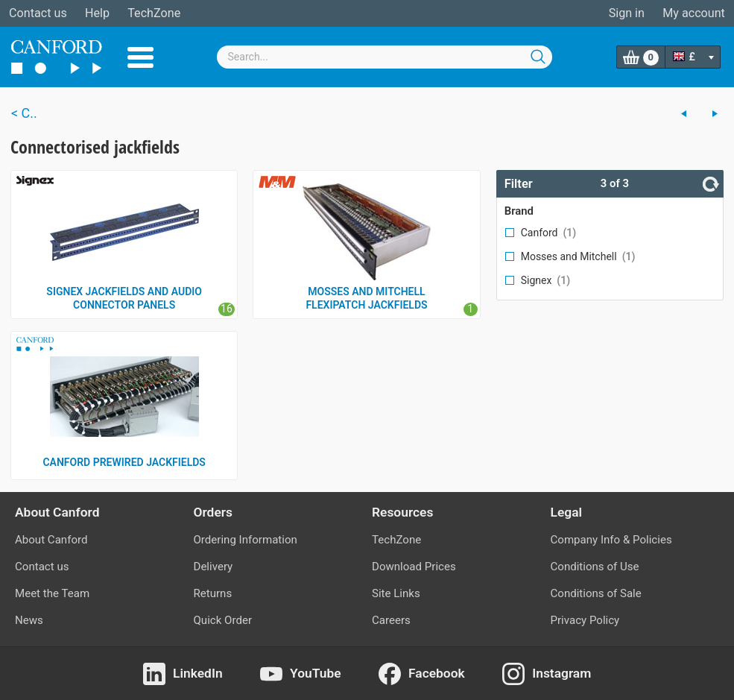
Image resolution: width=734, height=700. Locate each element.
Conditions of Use (595, 567)
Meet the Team (52, 593)
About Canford (51, 540)
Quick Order (223, 620)
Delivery (213, 567)
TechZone (154, 13)
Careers (391, 620)
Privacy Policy (585, 620)
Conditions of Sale (596, 593)
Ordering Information (246, 540)
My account (694, 13)
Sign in (627, 13)
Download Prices (414, 567)
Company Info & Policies (611, 540)
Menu (140, 57)
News (29, 620)
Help (97, 13)
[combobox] (385, 57)
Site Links (396, 593)
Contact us (38, 13)
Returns (213, 593)
